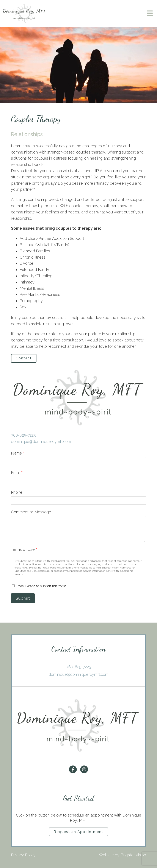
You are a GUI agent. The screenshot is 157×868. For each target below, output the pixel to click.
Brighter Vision (133, 855)
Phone (17, 492)
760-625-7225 (23, 435)
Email (17, 473)
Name (18, 453)
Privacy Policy (23, 855)
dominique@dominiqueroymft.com (41, 441)
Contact (24, 358)
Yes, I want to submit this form (42, 586)
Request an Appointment (78, 832)
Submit (23, 598)
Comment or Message (32, 512)
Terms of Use (24, 549)
